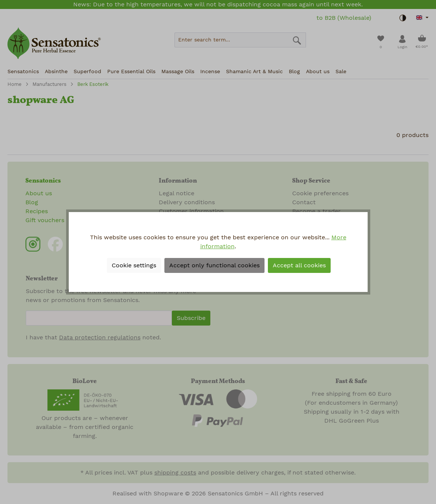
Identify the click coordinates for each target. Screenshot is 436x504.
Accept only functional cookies (214, 265)
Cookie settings (134, 265)
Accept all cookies (299, 265)
